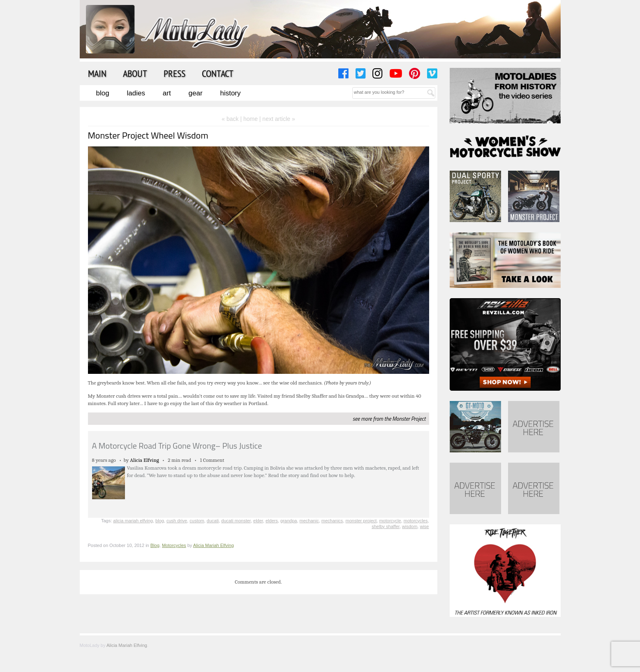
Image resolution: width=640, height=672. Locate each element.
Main (97, 73)
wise (424, 526)
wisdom (410, 526)
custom (197, 521)
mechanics (332, 521)
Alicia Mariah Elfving (214, 545)
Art (167, 93)
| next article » (277, 119)
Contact (218, 73)
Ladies (136, 93)
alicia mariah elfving (133, 521)
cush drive (177, 521)
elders (272, 521)
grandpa (289, 521)
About (135, 73)
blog (160, 521)
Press (174, 73)
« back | (232, 119)
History (230, 93)
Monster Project (409, 419)
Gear (196, 93)
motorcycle (390, 521)
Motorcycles (174, 545)
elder (258, 521)
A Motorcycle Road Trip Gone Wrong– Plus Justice (177, 446)
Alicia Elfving (144, 460)
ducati (213, 521)
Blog (103, 93)
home (251, 119)
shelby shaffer (386, 526)
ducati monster (236, 521)
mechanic (309, 521)
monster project (361, 521)
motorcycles (416, 521)
